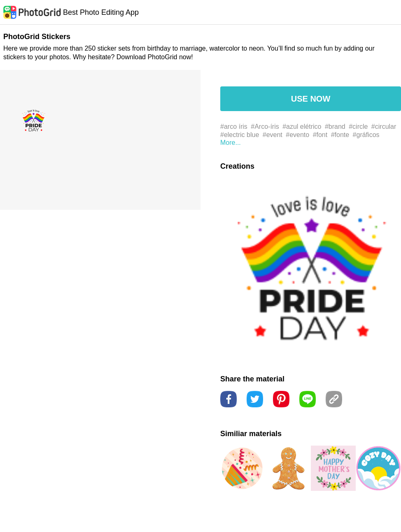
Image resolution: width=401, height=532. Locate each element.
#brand (335, 127)
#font (320, 135)
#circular (384, 127)
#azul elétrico (302, 127)
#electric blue (240, 135)
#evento (297, 135)
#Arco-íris (265, 127)
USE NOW (311, 99)
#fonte (340, 135)
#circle (358, 127)
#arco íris (234, 127)
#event (273, 135)
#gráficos (366, 135)
